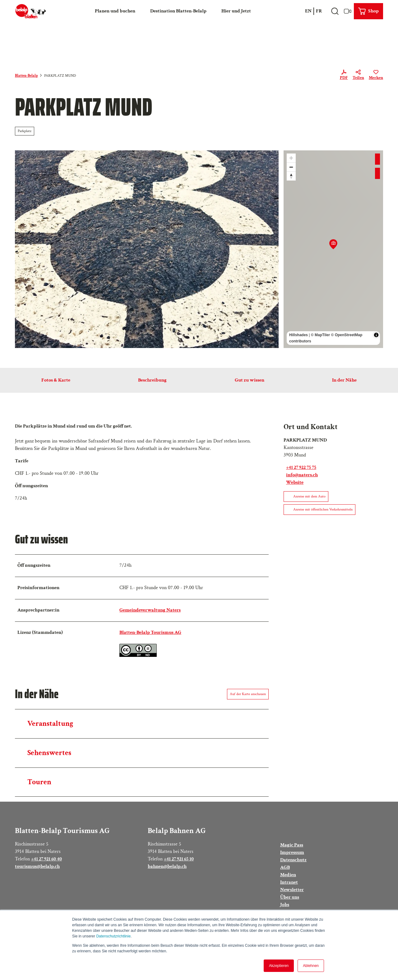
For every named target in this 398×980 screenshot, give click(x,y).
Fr (319, 11)
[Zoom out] (291, 167)
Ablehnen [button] (311, 966)
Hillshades (298, 335)
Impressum (292, 852)
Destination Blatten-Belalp (178, 11)
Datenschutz (293, 860)
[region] (333, 249)
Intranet (289, 882)
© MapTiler (320, 335)
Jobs (285, 905)
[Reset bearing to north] (291, 176)
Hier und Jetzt (236, 11)
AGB (285, 867)
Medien (288, 875)
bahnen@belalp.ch (167, 866)
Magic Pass (292, 845)
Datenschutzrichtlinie (113, 936)
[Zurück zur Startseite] (31, 11)
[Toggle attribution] (376, 335)
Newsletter (292, 890)
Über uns (290, 897)
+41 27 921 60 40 (46, 859)
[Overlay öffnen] (335, 11)
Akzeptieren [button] (279, 966)
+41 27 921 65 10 (179, 859)
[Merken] (376, 76)
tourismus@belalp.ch (37, 866)
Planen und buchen (115, 11)
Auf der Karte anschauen (248, 694)
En (308, 11)
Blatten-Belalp (26, 76)
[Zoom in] (291, 158)
